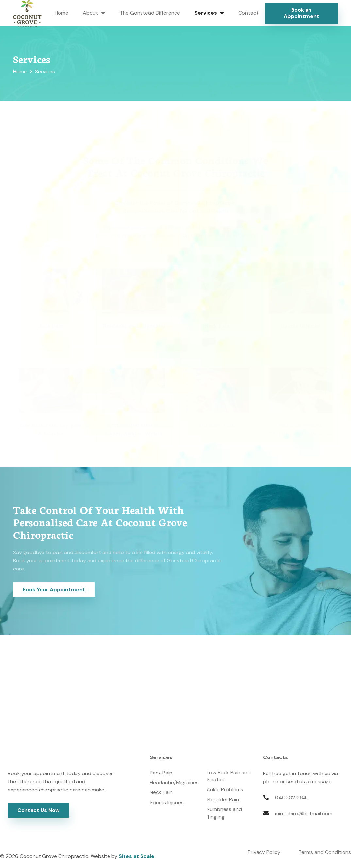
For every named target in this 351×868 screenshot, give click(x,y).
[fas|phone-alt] (269, 798)
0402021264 (291, 798)
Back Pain (161, 773)
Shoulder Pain (223, 800)
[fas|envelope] (269, 814)
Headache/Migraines (174, 783)
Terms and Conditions (325, 852)
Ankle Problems (225, 789)
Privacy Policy (264, 852)
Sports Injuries (167, 802)
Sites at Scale (136, 856)
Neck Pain (161, 792)
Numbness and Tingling (224, 813)
